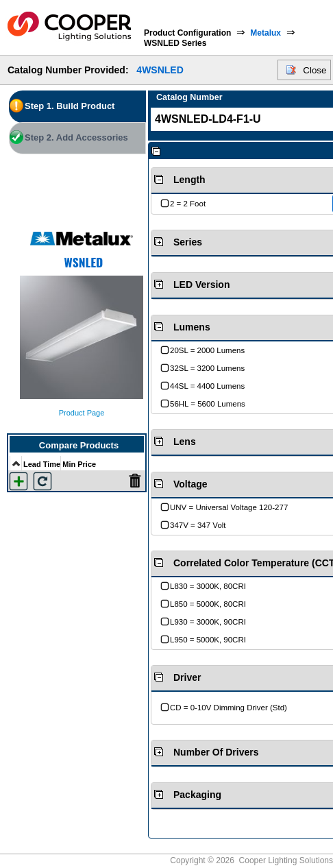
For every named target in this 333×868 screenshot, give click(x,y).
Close (314, 70)
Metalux (266, 33)
